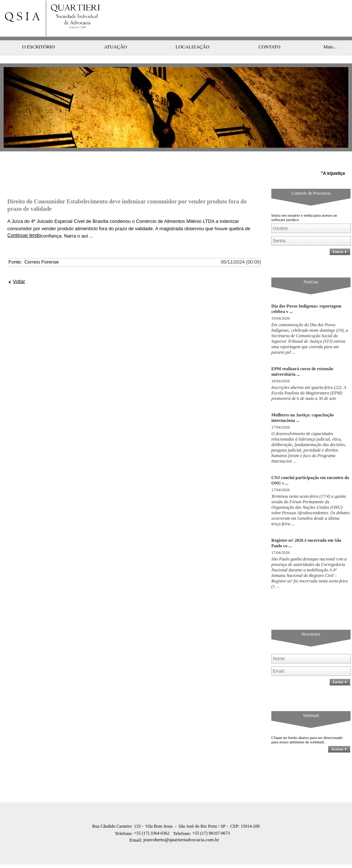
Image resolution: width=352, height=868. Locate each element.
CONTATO (269, 32)
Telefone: (124, 819)
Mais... (330, 32)
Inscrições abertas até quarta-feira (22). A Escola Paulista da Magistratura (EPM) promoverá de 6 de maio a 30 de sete (309, 378)
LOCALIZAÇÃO (192, 32)
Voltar (19, 267)
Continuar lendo (24, 220)
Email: (136, 825)
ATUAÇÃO (115, 32)
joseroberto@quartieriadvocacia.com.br (174, 825)
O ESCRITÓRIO (38, 32)
